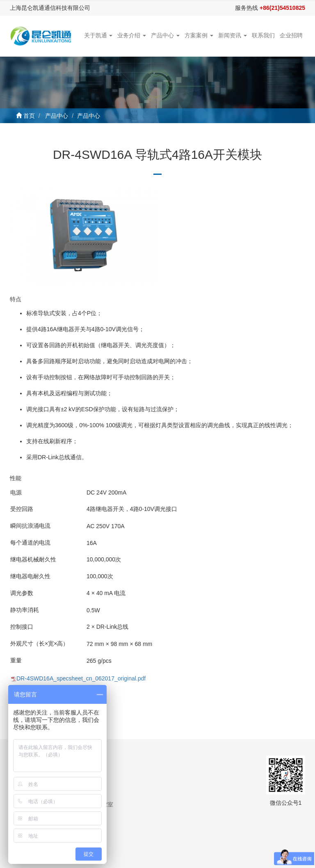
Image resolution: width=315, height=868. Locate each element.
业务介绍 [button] (132, 35)
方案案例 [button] (199, 35)
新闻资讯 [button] (233, 35)
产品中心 (57, 116)
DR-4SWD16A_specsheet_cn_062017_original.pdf (81, 678)
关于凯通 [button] (98, 35)
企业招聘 (291, 35)
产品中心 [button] (165, 35)
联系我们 (263, 35)
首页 (29, 116)
